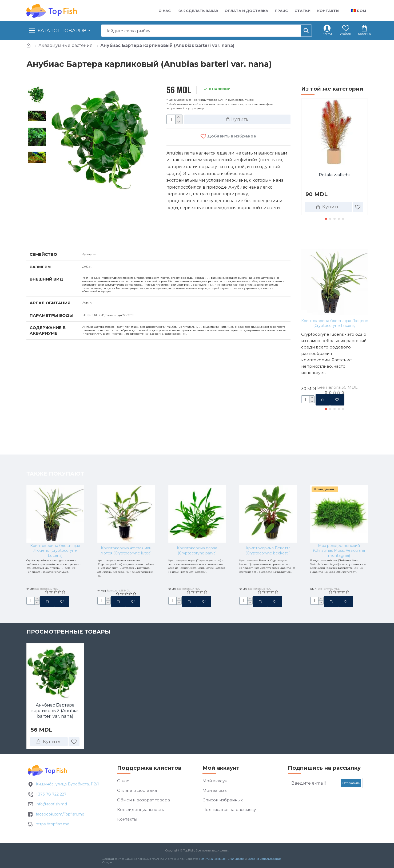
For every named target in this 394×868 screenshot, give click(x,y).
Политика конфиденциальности (221, 864)
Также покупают (330, 237)
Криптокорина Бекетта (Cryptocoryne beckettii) (268, 523)
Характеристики (54, 230)
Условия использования (264, 864)
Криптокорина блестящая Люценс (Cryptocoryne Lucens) (335, 323)
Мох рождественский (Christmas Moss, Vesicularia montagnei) (339, 523)
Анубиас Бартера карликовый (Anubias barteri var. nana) (55, 715)
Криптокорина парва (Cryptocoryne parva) (197, 523)
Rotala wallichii (335, 175)
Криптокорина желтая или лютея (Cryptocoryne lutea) (126, 523)
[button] (326, 219)
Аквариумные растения (65, 45)
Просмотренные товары (68, 636)
